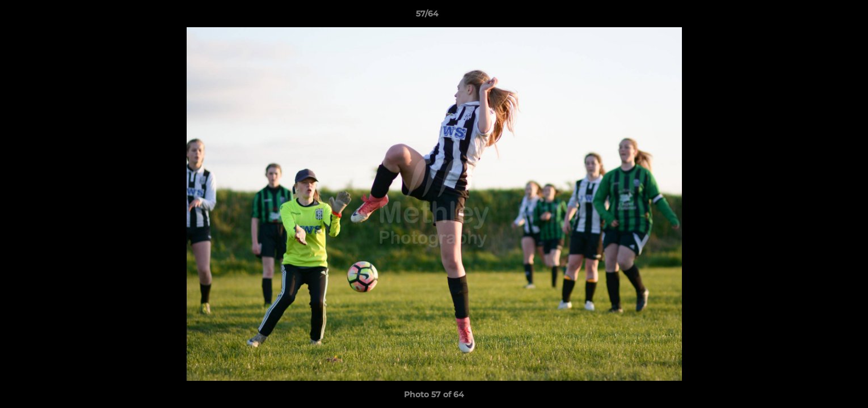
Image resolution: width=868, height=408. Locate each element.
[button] (820, 16)
